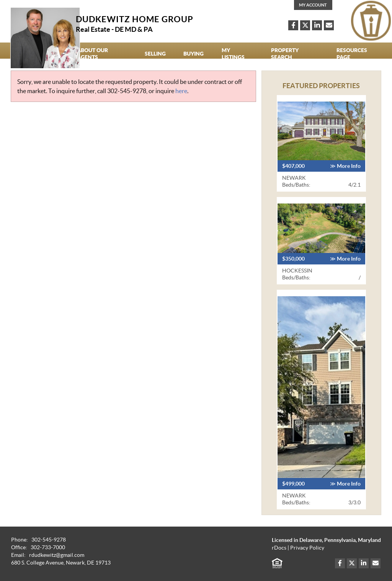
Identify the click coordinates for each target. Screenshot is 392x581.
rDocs (279, 548)
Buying (194, 54)
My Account (313, 5)
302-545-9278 (127, 91)
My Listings (233, 54)
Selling (155, 54)
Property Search (285, 54)
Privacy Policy (307, 548)
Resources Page (352, 54)
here (181, 91)
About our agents (92, 54)
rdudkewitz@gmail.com (57, 555)
